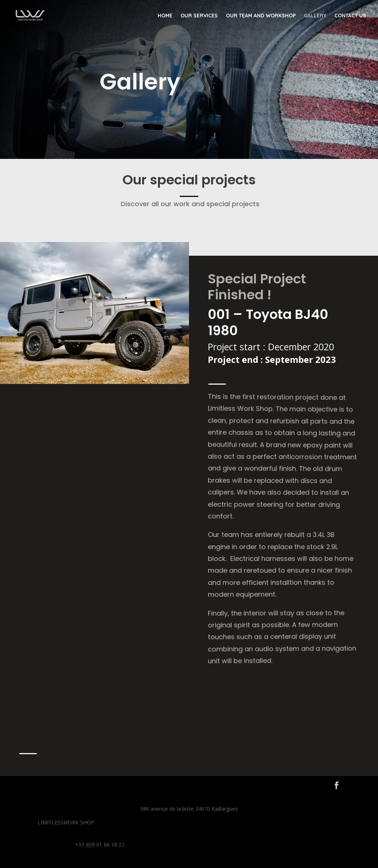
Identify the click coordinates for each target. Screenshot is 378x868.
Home (165, 16)
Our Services (199, 16)
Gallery (315, 16)
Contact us (350, 16)
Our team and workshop (261, 16)
